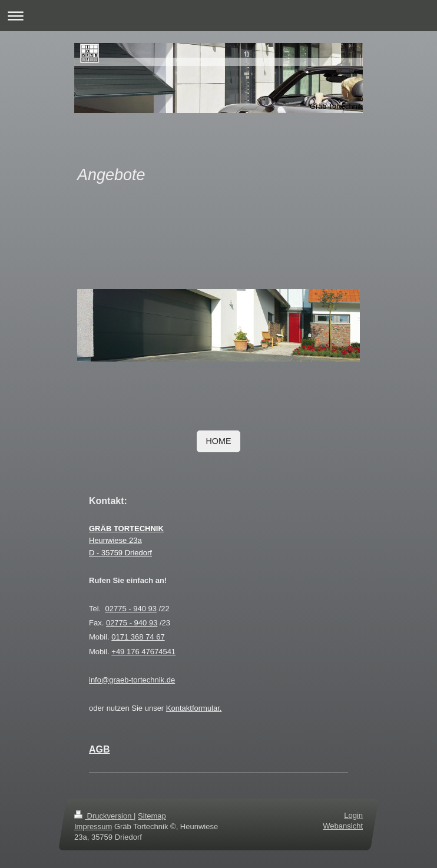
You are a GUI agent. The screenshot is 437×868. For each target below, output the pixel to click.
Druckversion (104, 816)
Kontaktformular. (194, 708)
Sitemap (152, 816)
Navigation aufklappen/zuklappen (218, 16)
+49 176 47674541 (143, 652)
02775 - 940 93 (130, 609)
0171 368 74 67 (138, 637)
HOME (219, 441)
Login (353, 815)
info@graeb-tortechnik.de (132, 680)
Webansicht (343, 826)
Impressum (93, 826)
